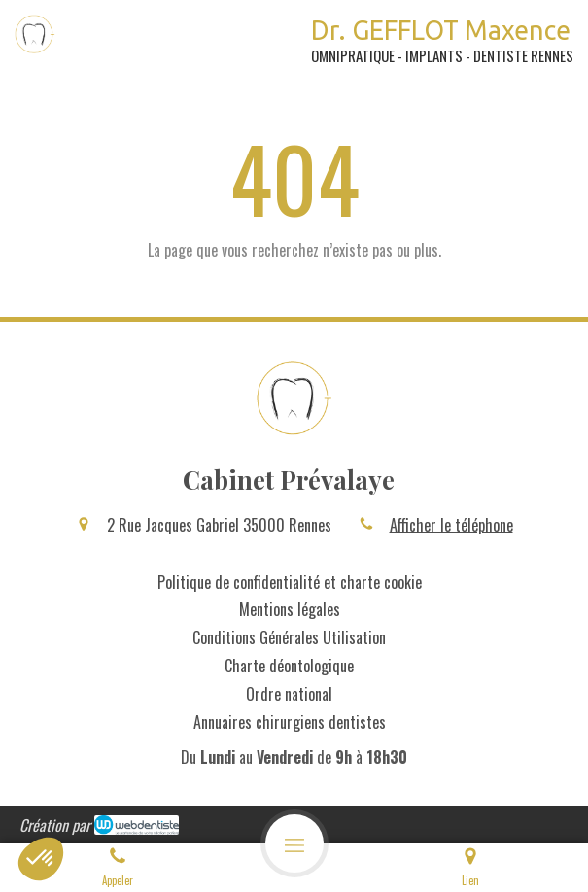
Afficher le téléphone (451, 525)
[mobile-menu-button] (294, 843)
